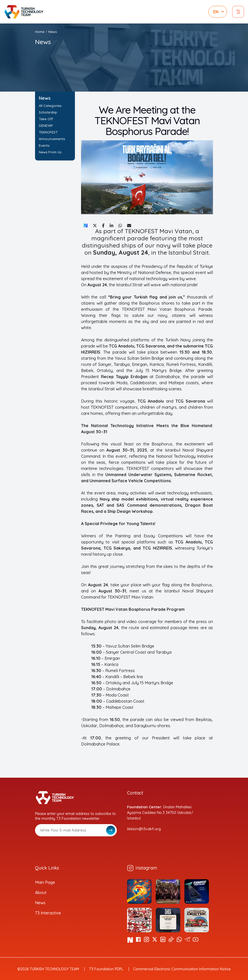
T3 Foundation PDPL (106, 969)
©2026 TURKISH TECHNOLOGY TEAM (48, 969)
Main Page (45, 882)
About (41, 892)
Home (40, 32)
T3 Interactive (48, 913)
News (53, 32)
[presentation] (74, 849)
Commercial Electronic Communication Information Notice (182, 969)
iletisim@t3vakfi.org (144, 829)
